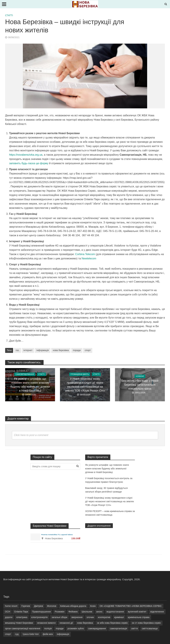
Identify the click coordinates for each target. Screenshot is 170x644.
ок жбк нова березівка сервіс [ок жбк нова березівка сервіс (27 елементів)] (112, 623)
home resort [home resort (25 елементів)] (11, 606)
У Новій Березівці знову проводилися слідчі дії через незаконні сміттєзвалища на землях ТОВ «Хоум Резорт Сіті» (85, 385)
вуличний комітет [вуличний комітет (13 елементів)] (137, 612)
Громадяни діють (80, 375)
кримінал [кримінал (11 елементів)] (119, 617)
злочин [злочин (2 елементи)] (90, 617)
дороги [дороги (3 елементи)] (9, 617)
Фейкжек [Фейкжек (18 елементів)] (73, 612)
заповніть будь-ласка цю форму (29, 163)
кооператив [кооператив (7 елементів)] (104, 617)
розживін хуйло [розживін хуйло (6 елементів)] (76, 628)
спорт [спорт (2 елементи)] (8, 634)
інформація (43, 350)
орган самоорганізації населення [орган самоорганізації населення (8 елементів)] (23, 628)
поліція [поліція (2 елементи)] (48, 628)
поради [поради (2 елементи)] (60, 628)
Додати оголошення (100, 526)
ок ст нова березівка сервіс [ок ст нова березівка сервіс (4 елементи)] (146, 623)
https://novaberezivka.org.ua (26, 155)
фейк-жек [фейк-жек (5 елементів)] (48, 634)
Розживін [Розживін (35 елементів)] (60, 612)
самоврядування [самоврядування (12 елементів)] (97, 628)
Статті (9, 15)
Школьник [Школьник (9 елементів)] (87, 612)
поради (77, 350)
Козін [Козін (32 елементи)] (93, 606)
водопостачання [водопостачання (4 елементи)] (115, 612)
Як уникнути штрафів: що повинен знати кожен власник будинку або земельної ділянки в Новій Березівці (30, 385)
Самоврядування (25, 375)
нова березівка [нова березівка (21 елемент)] (85, 623)
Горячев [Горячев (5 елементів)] (26, 606)
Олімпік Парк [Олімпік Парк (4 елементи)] (21, 612)
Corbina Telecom (85, 254)
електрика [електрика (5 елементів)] (22, 617)
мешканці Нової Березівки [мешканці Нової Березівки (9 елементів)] (19, 623)
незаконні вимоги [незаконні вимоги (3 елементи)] (46, 623)
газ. (17, 350)
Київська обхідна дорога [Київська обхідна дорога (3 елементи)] (73, 606)
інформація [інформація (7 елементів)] (63, 634)
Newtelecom (89, 258)
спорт (88, 350)
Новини (140, 377)
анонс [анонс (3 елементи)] (99, 612)
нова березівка (61, 350)
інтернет (28, 350)
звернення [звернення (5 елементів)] (77, 617)
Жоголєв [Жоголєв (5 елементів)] (52, 606)
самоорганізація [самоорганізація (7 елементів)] (118, 628)
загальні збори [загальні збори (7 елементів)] (59, 617)
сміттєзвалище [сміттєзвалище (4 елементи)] (150, 628)
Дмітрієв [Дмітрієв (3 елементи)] (38, 606)
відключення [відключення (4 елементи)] (157, 612)
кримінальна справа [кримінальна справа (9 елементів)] (139, 617)
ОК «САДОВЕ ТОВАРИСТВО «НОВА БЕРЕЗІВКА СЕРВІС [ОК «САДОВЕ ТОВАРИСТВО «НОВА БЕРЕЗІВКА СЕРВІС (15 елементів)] (131, 606)
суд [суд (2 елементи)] (17, 634)
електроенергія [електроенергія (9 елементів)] (39, 617)
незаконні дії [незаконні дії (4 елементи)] (66, 623)
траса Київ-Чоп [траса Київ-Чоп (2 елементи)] (31, 634)
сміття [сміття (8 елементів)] (134, 628)
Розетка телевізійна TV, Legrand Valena (58, 534)
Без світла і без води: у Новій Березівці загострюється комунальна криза (140, 385)
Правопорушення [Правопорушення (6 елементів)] (42, 612)
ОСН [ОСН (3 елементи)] (8, 612)
